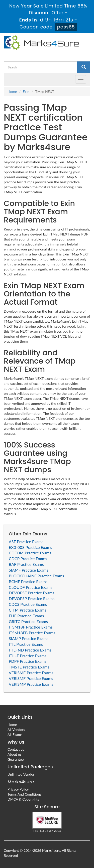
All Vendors (16, 730)
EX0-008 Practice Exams (30, 547)
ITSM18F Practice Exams (31, 627)
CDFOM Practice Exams (30, 553)
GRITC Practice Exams (28, 621)
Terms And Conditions (24, 794)
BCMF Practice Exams (28, 581)
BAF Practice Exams (26, 564)
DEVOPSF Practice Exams (32, 593)
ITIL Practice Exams (26, 644)
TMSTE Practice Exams (29, 667)
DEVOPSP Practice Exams (32, 598)
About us (15, 754)
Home (12, 92)
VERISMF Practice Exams (31, 678)
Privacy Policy (18, 789)
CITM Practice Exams (27, 610)
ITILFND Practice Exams (30, 650)
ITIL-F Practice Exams (28, 656)
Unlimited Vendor (21, 774)
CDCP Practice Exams (28, 558)
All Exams (15, 735)
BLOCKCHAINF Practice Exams (36, 576)
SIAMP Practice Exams (29, 638)
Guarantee (16, 759)
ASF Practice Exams (26, 542)
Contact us (16, 749)
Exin (26, 92)
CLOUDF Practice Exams (31, 587)
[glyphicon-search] (84, 67)
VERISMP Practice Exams (31, 684)
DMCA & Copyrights (23, 799)
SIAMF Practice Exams (29, 570)
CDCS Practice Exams (28, 604)
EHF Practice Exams (26, 616)
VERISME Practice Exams (31, 673)
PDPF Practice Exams (28, 661)
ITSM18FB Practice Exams (32, 633)
